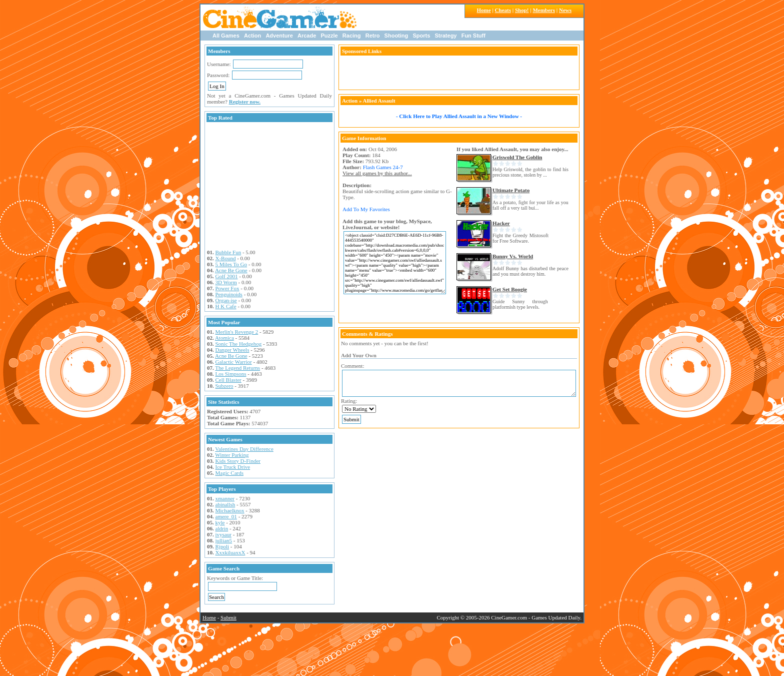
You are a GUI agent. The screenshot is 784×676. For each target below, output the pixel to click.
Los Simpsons (231, 374)
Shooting (396, 36)
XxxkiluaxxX (230, 552)
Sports (421, 36)
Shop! (522, 10)
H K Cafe (226, 306)
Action (252, 36)
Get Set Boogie (510, 289)
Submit (228, 617)
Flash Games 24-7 (383, 167)
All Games (226, 36)
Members (544, 10)
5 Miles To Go (231, 264)
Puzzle (329, 36)
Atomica (224, 338)
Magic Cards (230, 473)
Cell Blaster (228, 380)
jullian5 (224, 540)
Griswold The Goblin (517, 157)
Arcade (307, 36)
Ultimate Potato (511, 190)
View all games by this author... (377, 173)
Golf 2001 (227, 276)
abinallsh (225, 504)
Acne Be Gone (231, 270)
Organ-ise (226, 300)
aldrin (222, 528)
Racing (352, 36)
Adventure (279, 36)
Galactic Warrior (234, 362)
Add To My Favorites (366, 209)
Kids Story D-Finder (238, 461)
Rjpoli (222, 546)
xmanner (225, 498)
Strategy (445, 36)
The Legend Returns (237, 368)
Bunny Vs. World (513, 256)
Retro (373, 36)
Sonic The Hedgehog (239, 344)
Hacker (501, 223)
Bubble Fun (228, 252)
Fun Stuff (473, 36)
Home (484, 10)
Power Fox (227, 288)
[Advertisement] (269, 187)
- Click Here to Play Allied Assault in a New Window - (459, 116)
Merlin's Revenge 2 (237, 332)
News (565, 10)
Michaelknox (230, 510)
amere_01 (226, 516)
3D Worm (226, 282)
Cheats (503, 10)
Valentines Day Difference (244, 449)
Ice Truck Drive (233, 467)
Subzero (224, 386)
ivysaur (223, 534)
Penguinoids (229, 294)
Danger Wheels (232, 350)
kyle (220, 522)
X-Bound (226, 258)
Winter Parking (232, 455)
